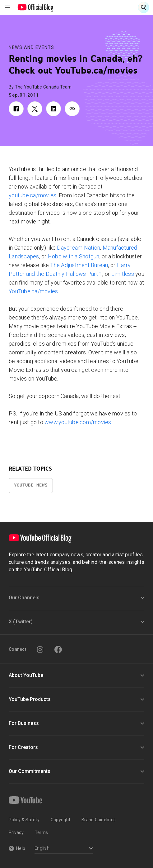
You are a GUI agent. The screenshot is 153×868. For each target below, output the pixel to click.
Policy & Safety (24, 820)
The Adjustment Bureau (79, 265)
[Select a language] (64, 849)
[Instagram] (40, 650)
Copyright (60, 820)
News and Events (32, 47)
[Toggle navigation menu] (7, 7)
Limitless (123, 274)
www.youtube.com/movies (78, 422)
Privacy (16, 832)
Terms (41, 832)
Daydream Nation (79, 248)
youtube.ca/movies (32, 195)
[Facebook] (58, 650)
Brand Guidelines (99, 820)
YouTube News (31, 485)
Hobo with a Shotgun (74, 256)
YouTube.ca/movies (33, 291)
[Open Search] (144, 7)
